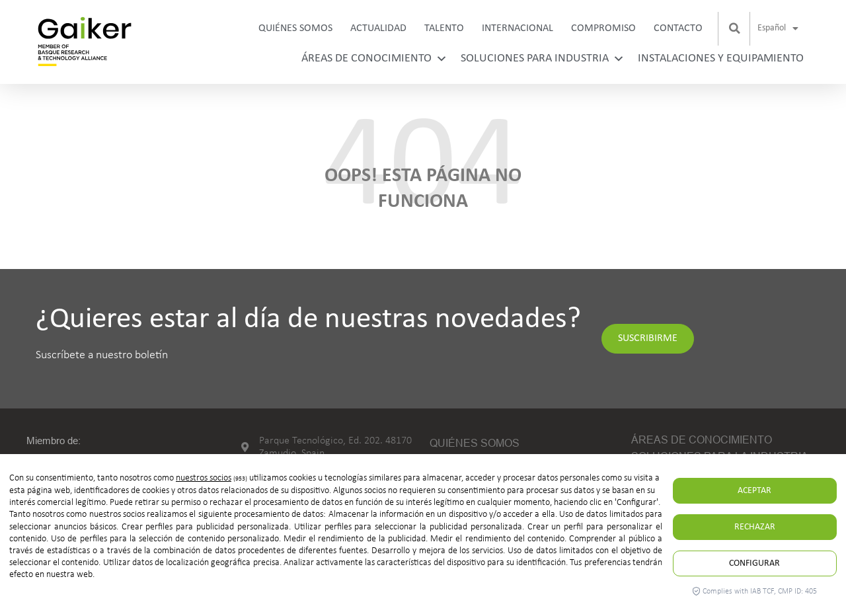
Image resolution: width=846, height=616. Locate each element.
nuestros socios (204, 478)
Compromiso (603, 28)
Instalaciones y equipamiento (721, 58)
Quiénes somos (295, 28)
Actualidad (378, 28)
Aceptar (754, 491)
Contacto (678, 28)
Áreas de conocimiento (374, 58)
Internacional (518, 28)
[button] (735, 28)
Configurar (754, 563)
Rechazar (755, 527)
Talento (444, 28)
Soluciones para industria (543, 58)
